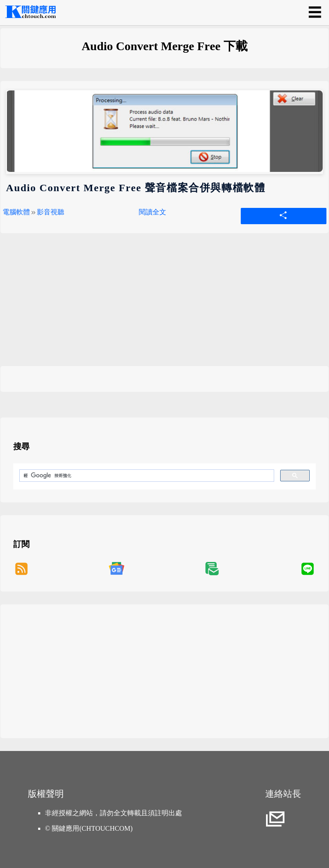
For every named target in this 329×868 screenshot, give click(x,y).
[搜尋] (146, 476)
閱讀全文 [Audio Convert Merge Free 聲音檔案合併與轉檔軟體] (153, 212)
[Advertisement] (164, 306)
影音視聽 (51, 212)
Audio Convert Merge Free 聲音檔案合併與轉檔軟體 (136, 188)
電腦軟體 (16, 212)
